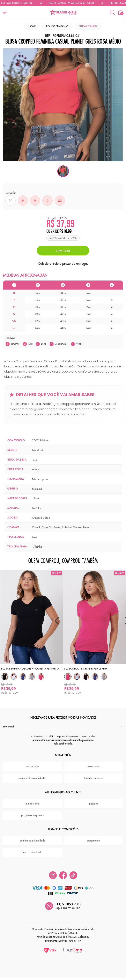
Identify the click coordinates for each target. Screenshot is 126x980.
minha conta (32, 800)
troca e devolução (32, 849)
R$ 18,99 (65, 232)
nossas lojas (32, 763)
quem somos (94, 763)
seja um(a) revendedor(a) (32, 775)
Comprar (63, 251)
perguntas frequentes (32, 811)
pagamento (94, 837)
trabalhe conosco (94, 775)
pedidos (94, 800)
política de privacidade (32, 837)
